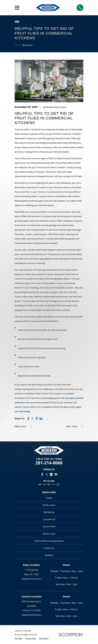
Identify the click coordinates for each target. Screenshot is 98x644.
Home (49, 498)
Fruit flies (20, 212)
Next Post (75, 427)
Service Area (49, 534)
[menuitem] (18, 638)
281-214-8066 (49, 463)
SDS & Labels (49, 505)
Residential (49, 512)
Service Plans (49, 526)
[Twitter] (47, 474)
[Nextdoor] (56, 474)
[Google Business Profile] (51, 474)
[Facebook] (42, 474)
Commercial (49, 519)
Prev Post (23, 427)
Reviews (49, 555)
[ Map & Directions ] (31, 579)
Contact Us (49, 548)
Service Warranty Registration (49, 541)
